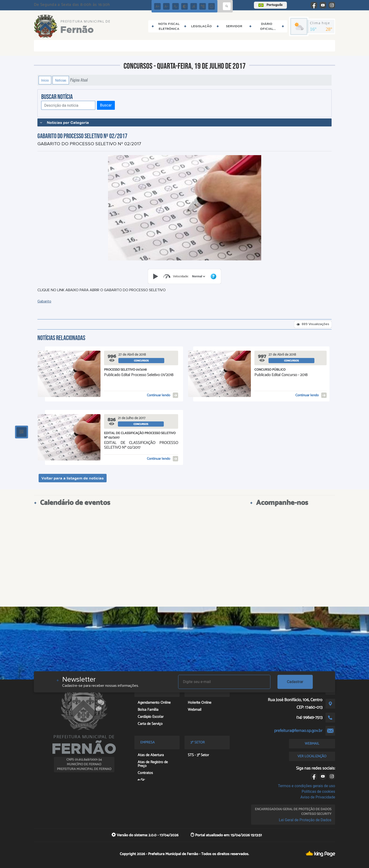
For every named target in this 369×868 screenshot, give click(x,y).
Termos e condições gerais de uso (307, 786)
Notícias (61, 80)
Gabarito (44, 301)
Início (45, 80)
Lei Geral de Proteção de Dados (305, 820)
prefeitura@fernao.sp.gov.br (298, 731)
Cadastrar (295, 682)
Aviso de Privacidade (318, 797)
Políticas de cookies (318, 791)
